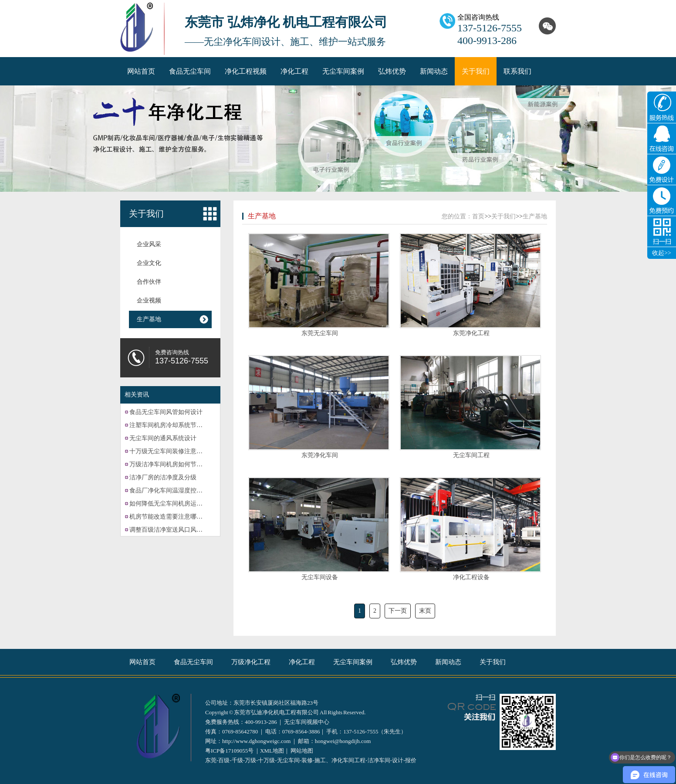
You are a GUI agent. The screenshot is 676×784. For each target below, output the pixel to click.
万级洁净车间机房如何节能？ (169, 464)
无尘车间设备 (320, 577)
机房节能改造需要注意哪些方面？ (175, 517)
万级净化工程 (251, 662)
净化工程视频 (246, 71)
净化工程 (294, 71)
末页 (425, 611)
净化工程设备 (471, 577)
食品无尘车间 (190, 71)
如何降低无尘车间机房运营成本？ (175, 504)
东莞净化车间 (320, 455)
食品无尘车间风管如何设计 (166, 412)
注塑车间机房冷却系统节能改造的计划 (181, 425)
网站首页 (141, 71)
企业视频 (149, 300)
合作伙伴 (149, 282)
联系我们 (517, 71)
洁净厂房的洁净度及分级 (163, 477)
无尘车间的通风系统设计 (163, 438)
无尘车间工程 (471, 455)
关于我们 (476, 71)
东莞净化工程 (471, 333)
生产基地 (149, 319)
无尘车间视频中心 (307, 722)
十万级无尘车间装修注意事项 (169, 451)
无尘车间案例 (343, 71)
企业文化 (149, 263)
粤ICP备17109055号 (229, 751)
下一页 (398, 611)
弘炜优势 (392, 71)
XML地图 (272, 751)
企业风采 (149, 244)
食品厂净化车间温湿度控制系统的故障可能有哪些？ (199, 490)
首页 (478, 216)
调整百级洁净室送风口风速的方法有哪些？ (187, 530)
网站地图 (302, 751)
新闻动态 (434, 71)
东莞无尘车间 (320, 333)
